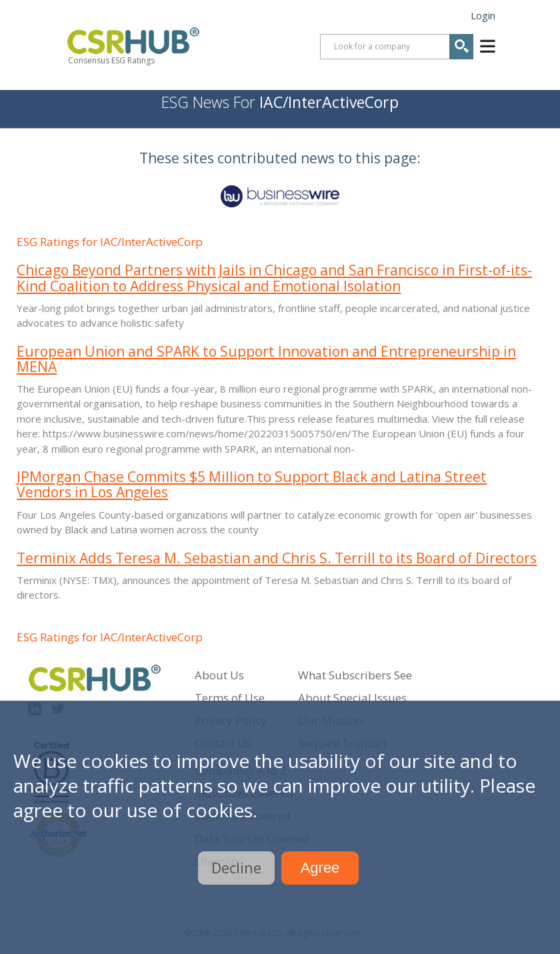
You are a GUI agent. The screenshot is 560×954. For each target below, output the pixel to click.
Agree (320, 868)
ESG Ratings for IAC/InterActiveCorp (110, 242)
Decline (236, 867)
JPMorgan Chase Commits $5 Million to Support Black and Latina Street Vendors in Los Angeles (252, 484)
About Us (219, 675)
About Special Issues (352, 698)
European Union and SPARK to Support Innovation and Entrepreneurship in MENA (266, 359)
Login (483, 15)
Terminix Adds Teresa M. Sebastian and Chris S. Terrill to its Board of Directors (277, 558)
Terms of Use (230, 698)
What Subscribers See (355, 675)
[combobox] (397, 47)
